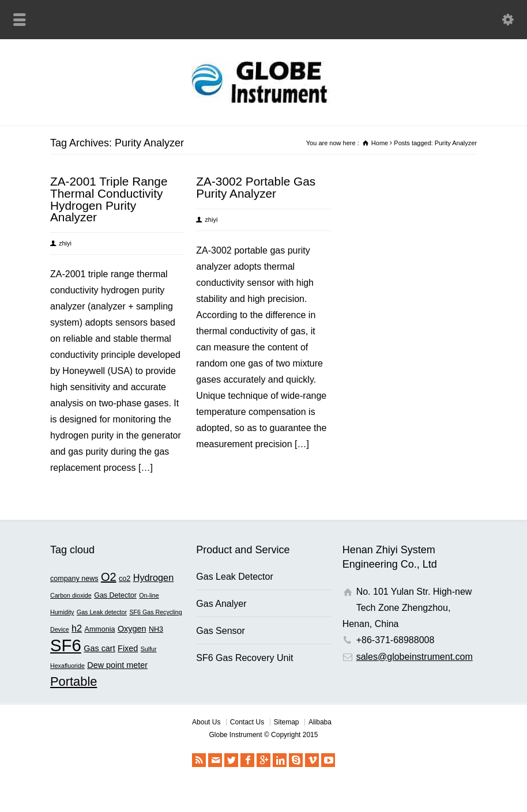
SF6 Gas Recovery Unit (244, 658)
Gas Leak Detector (234, 577)
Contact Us (247, 722)
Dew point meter (117, 665)
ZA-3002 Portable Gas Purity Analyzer (256, 187)
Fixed (128, 648)
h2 (77, 628)
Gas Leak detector (102, 612)
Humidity (62, 612)
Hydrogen (153, 577)
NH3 (156, 629)
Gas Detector (115, 595)
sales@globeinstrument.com (415, 657)
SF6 (66, 645)
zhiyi (65, 243)
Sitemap (287, 722)
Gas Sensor (220, 631)
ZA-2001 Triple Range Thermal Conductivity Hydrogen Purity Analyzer (109, 199)
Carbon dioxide (71, 595)
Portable (74, 681)
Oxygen (132, 629)
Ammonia (100, 629)
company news (74, 579)
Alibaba (320, 722)
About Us (206, 722)
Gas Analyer (221, 604)
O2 (109, 577)
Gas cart (99, 648)
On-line (149, 595)
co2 (125, 579)
